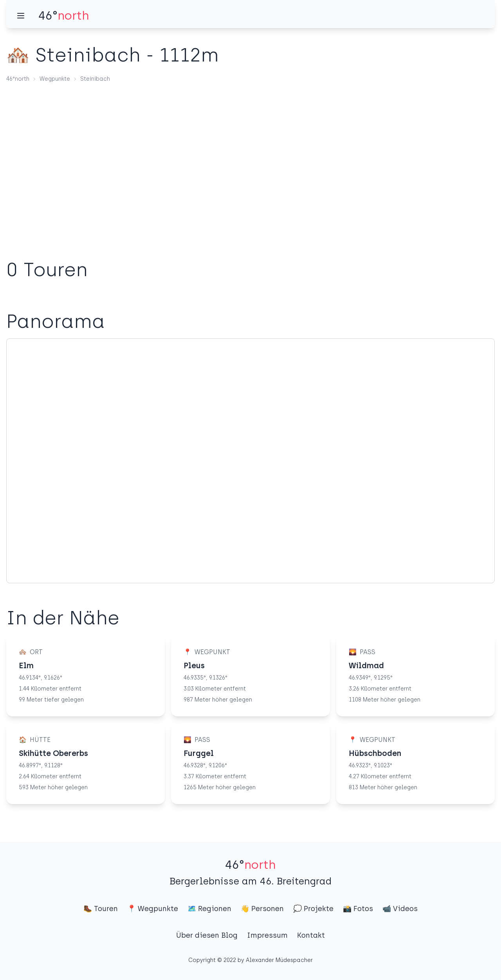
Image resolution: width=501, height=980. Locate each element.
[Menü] (21, 16)
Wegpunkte (55, 79)
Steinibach (95, 79)
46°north (18, 79)
